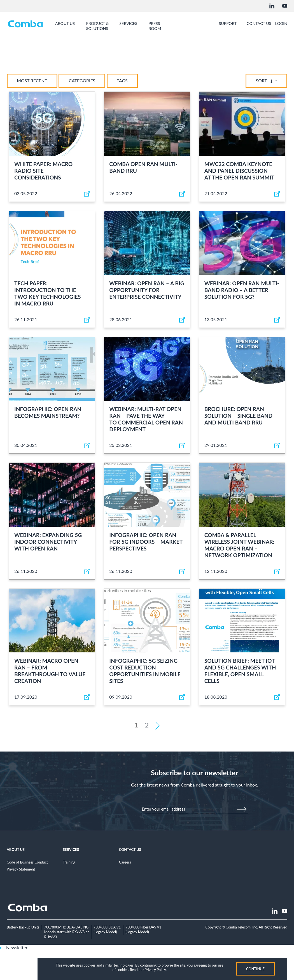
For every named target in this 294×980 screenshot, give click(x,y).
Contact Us (130, 850)
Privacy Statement (21, 869)
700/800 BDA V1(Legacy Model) (109, 930)
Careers (125, 862)
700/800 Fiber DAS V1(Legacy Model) (145, 930)
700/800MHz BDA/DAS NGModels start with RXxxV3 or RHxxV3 (67, 932)
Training (69, 862)
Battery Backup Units (23, 927)
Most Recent (33, 81)
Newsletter (17, 947)
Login (281, 24)
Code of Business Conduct (27, 862)
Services (71, 850)
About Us (16, 850)
